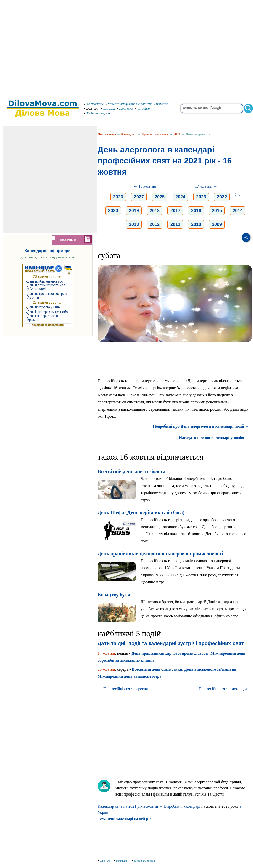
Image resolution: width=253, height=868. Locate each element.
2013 (134, 224)
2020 (113, 211)
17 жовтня (106, 653)
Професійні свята (155, 134)
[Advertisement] (47, 48)
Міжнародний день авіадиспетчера (130, 676)
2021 (177, 134)
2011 (175, 224)
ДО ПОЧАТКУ (94, 104)
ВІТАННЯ (108, 109)
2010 (196, 224)
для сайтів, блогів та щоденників (48, 257)
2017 (175, 211)
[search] (212, 108)
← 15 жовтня (145, 186)
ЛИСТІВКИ (125, 109)
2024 (180, 197)
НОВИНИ (161, 104)
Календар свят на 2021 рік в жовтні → (130, 806)
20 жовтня (106, 669)
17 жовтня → (206, 186)
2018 (155, 211)
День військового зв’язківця (210, 669)
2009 (217, 224)
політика (121, 861)
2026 (118, 197)
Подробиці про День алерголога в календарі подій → (201, 426)
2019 (134, 211)
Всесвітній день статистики (157, 669)
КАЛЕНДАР (92, 109)
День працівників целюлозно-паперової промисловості (160, 553)
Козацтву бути (114, 595)
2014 (238, 211)
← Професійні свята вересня (123, 689)
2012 (155, 224)
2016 (196, 211)
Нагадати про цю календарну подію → (214, 438)
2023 (201, 197)
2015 (217, 211)
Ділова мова (107, 134)
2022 (222, 197)
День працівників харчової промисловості (170, 653)
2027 (139, 197)
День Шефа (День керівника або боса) (141, 512)
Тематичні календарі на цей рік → (127, 818)
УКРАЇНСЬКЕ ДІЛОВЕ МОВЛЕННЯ (129, 104)
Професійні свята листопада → (225, 689)
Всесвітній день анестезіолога (132, 471)
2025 (160, 197)
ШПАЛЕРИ (143, 109)
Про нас (104, 861)
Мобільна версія (97, 113)
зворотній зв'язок (143, 861)
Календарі (129, 134)
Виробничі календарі (182, 806)
